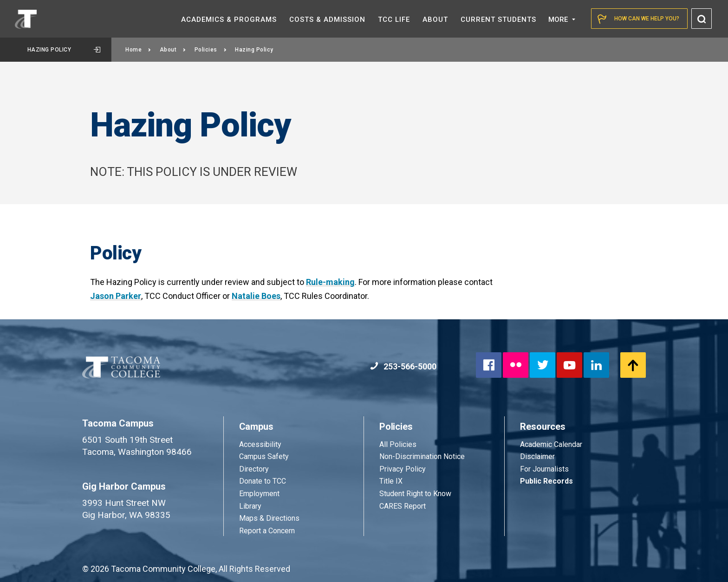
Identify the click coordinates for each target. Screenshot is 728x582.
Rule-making (330, 282)
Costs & (327, 19)
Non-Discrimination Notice (422, 456)
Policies (211, 50)
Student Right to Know (415, 494)
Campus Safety (264, 456)
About (173, 50)
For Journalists (544, 469)
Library (250, 506)
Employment (259, 494)
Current (498, 19)
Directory (254, 469)
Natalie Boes (256, 296)
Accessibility (260, 444)
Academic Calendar (551, 444)
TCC (394, 19)
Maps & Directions (269, 518)
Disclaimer (537, 456)
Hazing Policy (64, 50)
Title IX (391, 481)
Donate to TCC (263, 481)
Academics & (229, 19)
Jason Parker (116, 296)
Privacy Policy (403, 469)
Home (138, 50)
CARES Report (403, 506)
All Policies (399, 444)
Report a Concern (267, 531)
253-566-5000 (403, 366)
